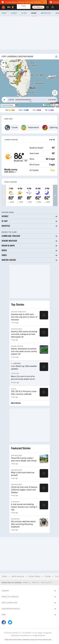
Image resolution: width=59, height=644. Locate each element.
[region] (30, 83)
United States (34, 576)
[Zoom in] (3, 63)
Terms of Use (8, 640)
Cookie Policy (26, 640)
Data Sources (47, 640)
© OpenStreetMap (7, 105)
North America (18, 576)
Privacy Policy (17, 640)
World (5, 576)
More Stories (16, 403)
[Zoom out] (3, 67)
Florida (48, 576)
